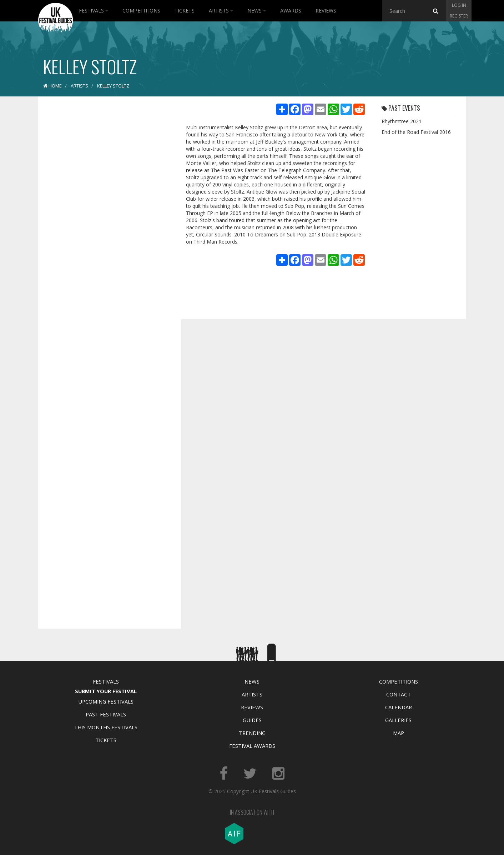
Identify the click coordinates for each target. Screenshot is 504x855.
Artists (221, 11)
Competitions (141, 11)
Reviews (326, 11)
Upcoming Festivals (106, 701)
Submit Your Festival (106, 691)
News (257, 11)
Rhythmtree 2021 (402, 121)
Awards (291, 11)
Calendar (399, 707)
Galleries (398, 720)
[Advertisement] (104, 214)
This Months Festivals (106, 727)
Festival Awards (252, 746)
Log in (459, 5)
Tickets (185, 11)
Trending (252, 733)
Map (399, 733)
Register (459, 16)
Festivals (94, 11)
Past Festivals (106, 714)
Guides (252, 720)
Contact (399, 694)
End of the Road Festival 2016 (416, 132)
